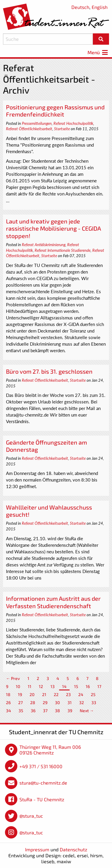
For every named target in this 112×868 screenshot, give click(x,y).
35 (21, 711)
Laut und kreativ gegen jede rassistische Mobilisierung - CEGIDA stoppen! (53, 228)
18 (8, 694)
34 (9, 711)
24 (81, 694)
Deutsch (80, 7)
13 (53, 686)
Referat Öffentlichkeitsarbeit (29, 129)
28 (33, 702)
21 (44, 694)
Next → (87, 711)
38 (57, 711)
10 (18, 686)
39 (70, 711)
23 (68, 694)
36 (33, 711)
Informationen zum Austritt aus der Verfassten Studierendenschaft (53, 602)
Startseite (62, 129)
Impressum (37, 849)
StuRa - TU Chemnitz (42, 799)
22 (56, 694)
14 (64, 686)
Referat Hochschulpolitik (73, 123)
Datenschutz (73, 849)
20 (32, 694)
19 (20, 694)
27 (20, 702)
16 (88, 686)
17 (99, 686)
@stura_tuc (31, 816)
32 (82, 702)
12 (41, 686)
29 (45, 702)
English (100, 7)
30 (57, 702)
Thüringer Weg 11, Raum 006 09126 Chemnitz (50, 750)
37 (45, 711)
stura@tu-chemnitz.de (43, 783)
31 (70, 702)
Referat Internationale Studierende (63, 250)
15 (76, 686)
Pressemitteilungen (37, 123)
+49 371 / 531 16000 (41, 766)
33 (94, 702)
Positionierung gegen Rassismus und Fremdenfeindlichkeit (55, 111)
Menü (98, 52)
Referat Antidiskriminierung (44, 245)
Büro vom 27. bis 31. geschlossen (49, 371)
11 (30, 686)
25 (93, 694)
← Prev (13, 678)
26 (8, 702)
